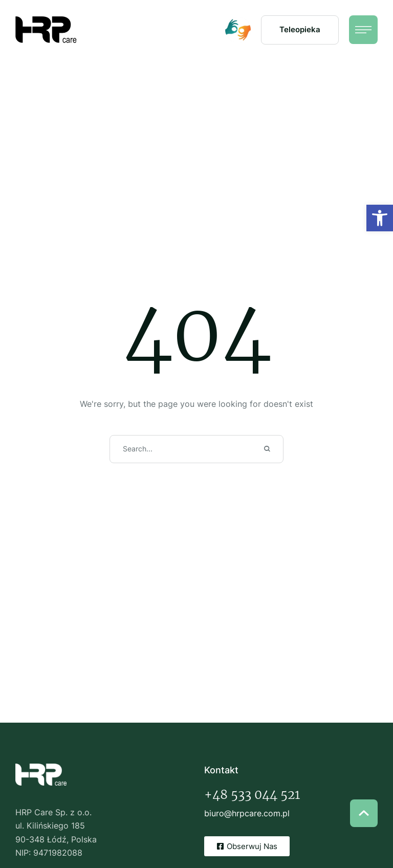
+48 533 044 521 (252, 795)
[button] (300, 30)
